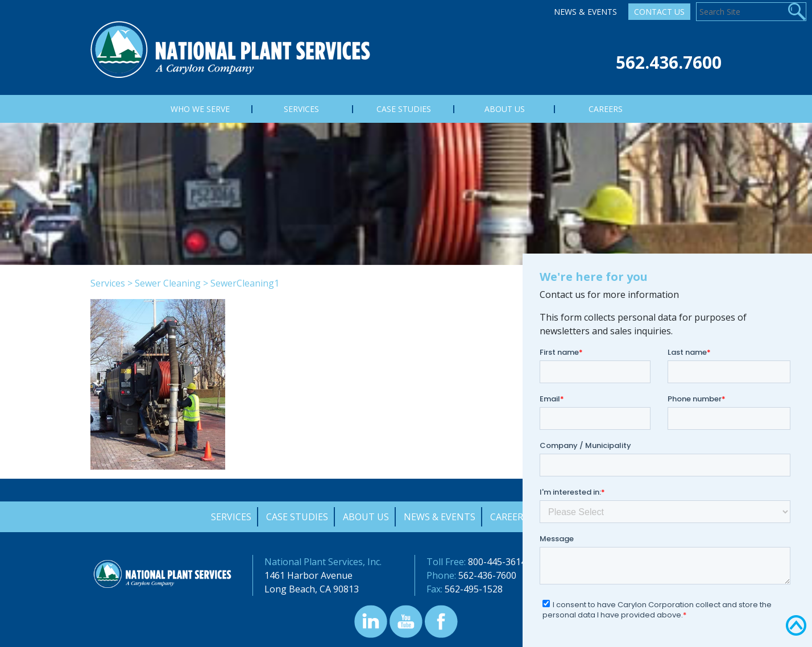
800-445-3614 (497, 562)
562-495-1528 (474, 589)
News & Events (585, 12)
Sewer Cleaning (168, 283)
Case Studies (297, 517)
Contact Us (659, 12)
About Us (366, 517)
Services (108, 283)
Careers (509, 517)
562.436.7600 (669, 62)
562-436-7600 (487, 575)
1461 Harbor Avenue (308, 575)
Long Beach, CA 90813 (312, 589)
